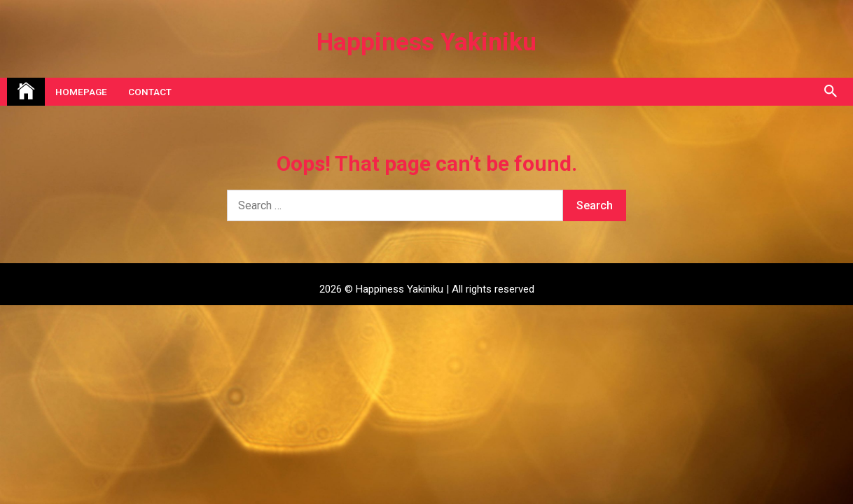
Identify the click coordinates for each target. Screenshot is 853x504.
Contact (150, 92)
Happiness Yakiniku (426, 42)
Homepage (81, 92)
